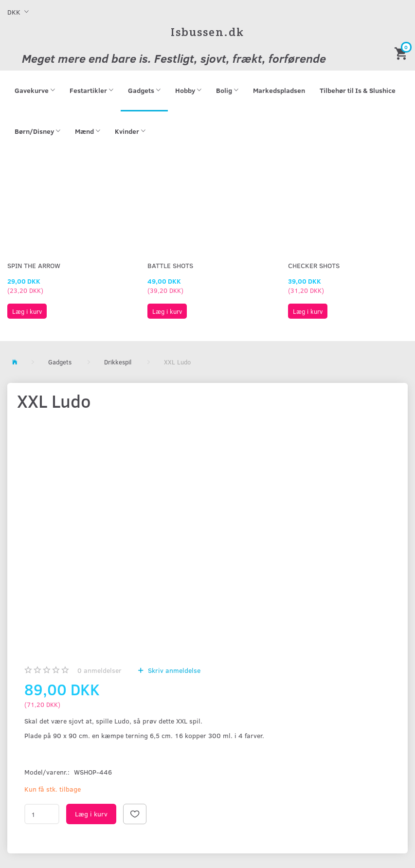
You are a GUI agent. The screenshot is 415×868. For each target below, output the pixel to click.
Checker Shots (314, 265)
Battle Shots (170, 265)
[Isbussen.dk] (207, 32)
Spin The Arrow (34, 265)
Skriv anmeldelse (173, 670)
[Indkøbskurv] (402, 53)
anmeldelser (99, 670)
